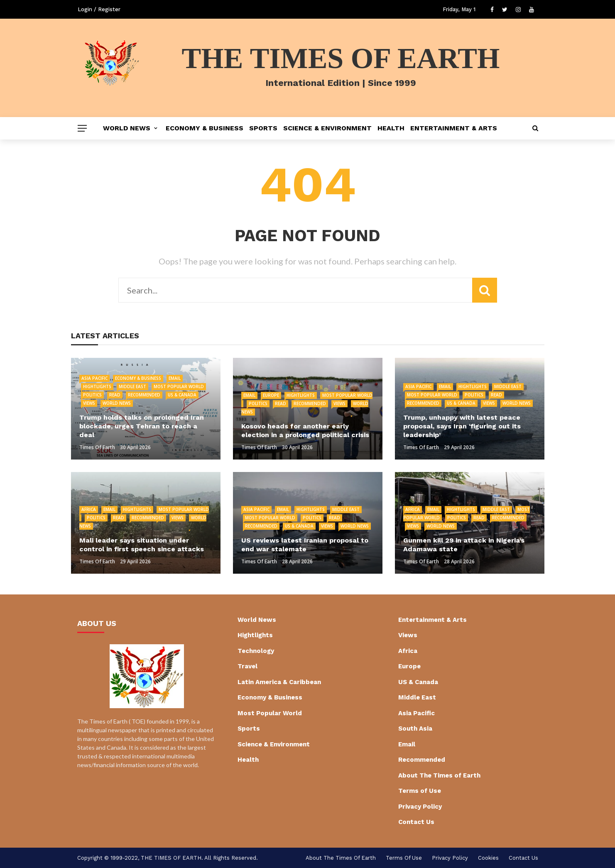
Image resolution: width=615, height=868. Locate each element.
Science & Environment (327, 128)
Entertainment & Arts (454, 128)
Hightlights (97, 386)
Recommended (144, 395)
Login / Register (99, 9)
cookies (488, 858)
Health (391, 128)
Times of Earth (97, 447)
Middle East (132, 386)
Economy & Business (205, 128)
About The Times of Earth (439, 775)
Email (175, 378)
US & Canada (182, 395)
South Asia (415, 729)
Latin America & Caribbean (279, 682)
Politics (92, 395)
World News (127, 128)
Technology (256, 651)
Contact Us (416, 822)
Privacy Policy (420, 807)
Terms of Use (420, 791)
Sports (263, 128)
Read (115, 395)
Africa (89, 509)
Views (89, 403)
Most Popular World (179, 386)
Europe (271, 395)
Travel (247, 666)
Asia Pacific (94, 378)
